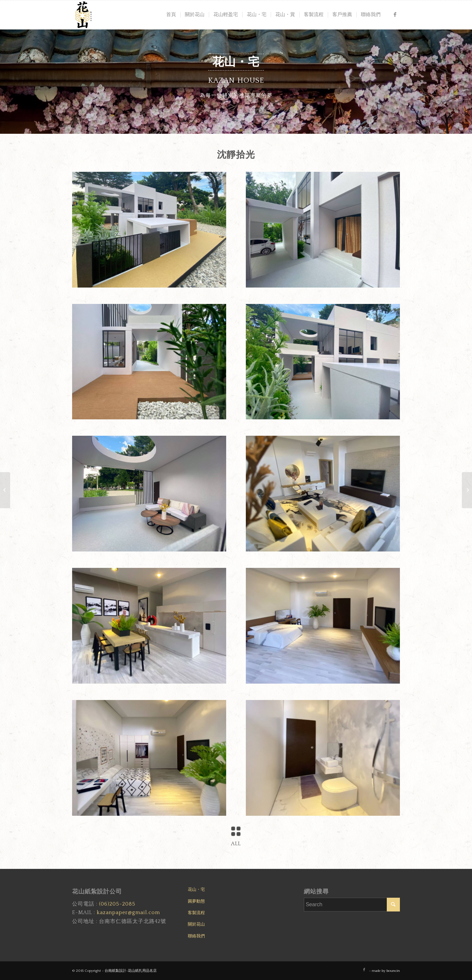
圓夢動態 (196, 901)
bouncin (393, 971)
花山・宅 (196, 890)
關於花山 (196, 924)
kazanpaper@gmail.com (128, 912)
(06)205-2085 (117, 904)
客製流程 (196, 913)
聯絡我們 (196, 936)
